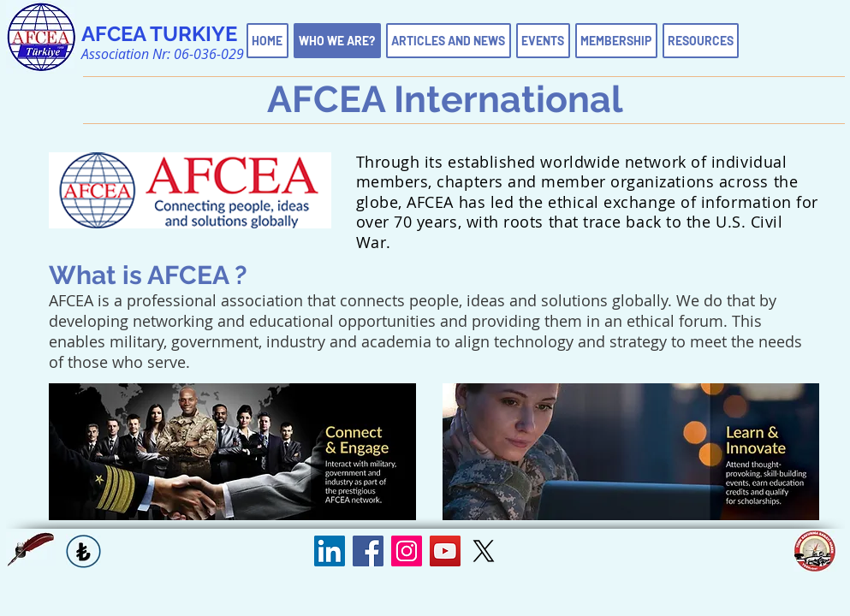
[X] (484, 551)
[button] (31, 549)
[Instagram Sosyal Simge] (407, 551)
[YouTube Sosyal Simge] (445, 551)
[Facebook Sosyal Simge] (368, 551)
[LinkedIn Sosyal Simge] (330, 551)
